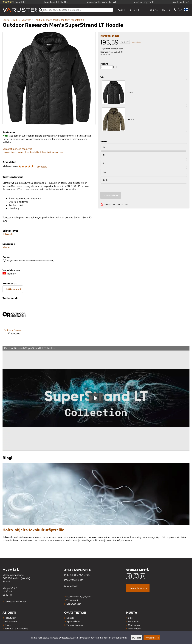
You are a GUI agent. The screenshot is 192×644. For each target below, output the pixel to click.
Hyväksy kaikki (152, 638)
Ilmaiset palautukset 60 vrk (101, 2)
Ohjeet (8, 625)
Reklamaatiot (11, 621)
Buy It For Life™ (181, 2)
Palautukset (10, 618)
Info (166, 10)
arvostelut (14, 2)
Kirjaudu (70, 618)
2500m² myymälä (144, 2)
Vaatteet (27, 20)
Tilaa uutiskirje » (138, 588)
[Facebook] (129, 577)
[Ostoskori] (180, 10)
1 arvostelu (41, 167)
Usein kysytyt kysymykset (79, 596)
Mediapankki (134, 625)
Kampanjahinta (110, 36)
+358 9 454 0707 (80, 575)
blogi (154, 10)
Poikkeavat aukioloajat (15, 602)
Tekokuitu (8, 234)
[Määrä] (107, 67)
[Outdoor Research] (14, 321)
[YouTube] (143, 577)
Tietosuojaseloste (75, 625)
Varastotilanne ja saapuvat (17, 149)
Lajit (121, 10)
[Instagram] (136, 577)
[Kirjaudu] (174, 10)
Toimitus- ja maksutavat (16, 629)
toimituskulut (136, 42)
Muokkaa (137, 638)
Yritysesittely (134, 629)
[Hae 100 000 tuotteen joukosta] (76, 10)
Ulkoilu (16, 20)
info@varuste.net (74, 580)
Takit (38, 20)
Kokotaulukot (134, 621)
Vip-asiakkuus (73, 621)
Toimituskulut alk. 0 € (56, 2)
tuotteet (137, 10)
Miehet (7, 247)
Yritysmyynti (72, 600)
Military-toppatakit (73, 20)
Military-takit (52, 20)
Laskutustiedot (74, 604)
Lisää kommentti (13, 289)
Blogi (131, 618)
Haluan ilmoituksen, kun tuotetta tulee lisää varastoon (33, 152)
